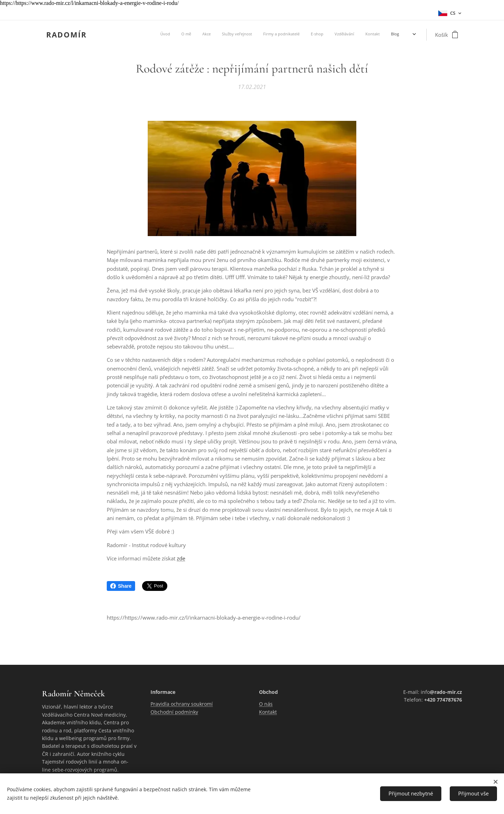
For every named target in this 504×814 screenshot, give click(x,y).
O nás (266, 704)
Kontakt (268, 712)
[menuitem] (315, 35)
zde (181, 559)
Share (121, 586)
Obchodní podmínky (174, 712)
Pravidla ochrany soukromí (182, 704)
